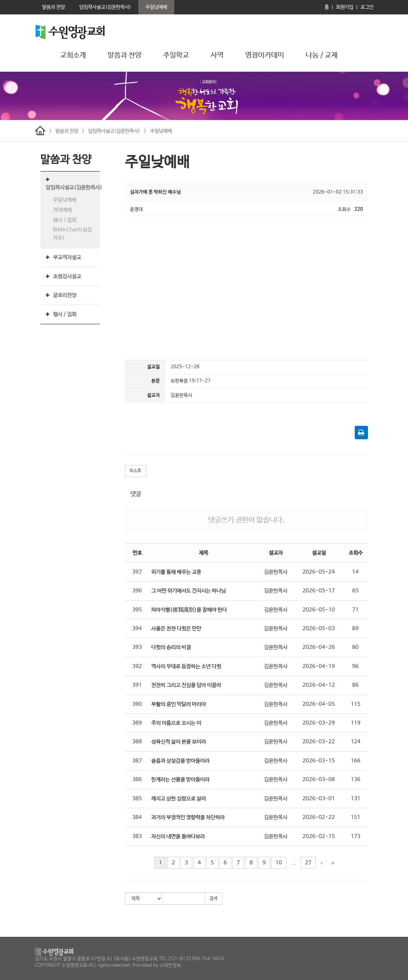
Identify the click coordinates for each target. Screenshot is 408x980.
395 (137, 610)
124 (356, 742)
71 (355, 610)
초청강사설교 (67, 277)
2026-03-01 (319, 799)
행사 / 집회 (65, 220)
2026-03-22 (319, 742)
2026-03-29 (319, 723)
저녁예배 (62, 210)
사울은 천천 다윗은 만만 (176, 629)
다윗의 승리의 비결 (171, 647)
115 (356, 704)
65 (355, 591)
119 (356, 723)
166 (356, 761)
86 (355, 685)
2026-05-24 (319, 572)
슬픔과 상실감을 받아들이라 (180, 761)
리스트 (136, 471)
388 (137, 742)
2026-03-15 (319, 761)
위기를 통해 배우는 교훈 (176, 572)
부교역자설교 (67, 257)
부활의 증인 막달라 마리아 (179, 704)
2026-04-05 (319, 704)
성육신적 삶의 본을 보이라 (179, 742)
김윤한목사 (276, 572)
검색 (214, 899)
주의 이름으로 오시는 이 (176, 723)
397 (137, 572)
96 (355, 666)
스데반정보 (170, 965)
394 (137, 629)
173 (356, 836)
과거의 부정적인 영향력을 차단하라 (188, 817)
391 (137, 685)
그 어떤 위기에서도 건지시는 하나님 (189, 591)
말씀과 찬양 (67, 131)
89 (355, 629)
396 (137, 591)
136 (356, 779)
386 (137, 779)
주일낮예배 (161, 131)
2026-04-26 (319, 647)
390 (137, 704)
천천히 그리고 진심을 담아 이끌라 (186, 685)
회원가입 (345, 7)
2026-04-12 (319, 685)
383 (137, 836)
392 (137, 666)
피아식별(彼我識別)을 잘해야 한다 (189, 610)
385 (137, 799)
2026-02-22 (319, 817)
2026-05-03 (319, 629)
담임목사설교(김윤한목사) (114, 131)
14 (355, 572)
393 (137, 647)
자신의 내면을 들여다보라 (178, 836)
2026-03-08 (319, 779)
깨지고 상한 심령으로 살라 (179, 799)
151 (356, 817)
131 (356, 799)
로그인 (367, 7)
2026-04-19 (319, 666)
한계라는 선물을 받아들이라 (180, 779)
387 (137, 761)
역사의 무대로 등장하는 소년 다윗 (186, 666)
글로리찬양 (65, 295)
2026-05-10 (319, 610)
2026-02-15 (319, 836)
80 (355, 647)
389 (137, 723)
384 (137, 817)
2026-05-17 (319, 591)
